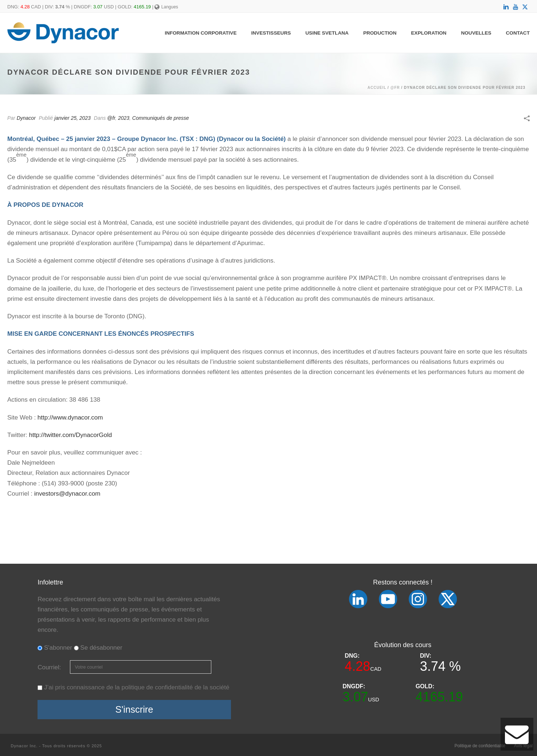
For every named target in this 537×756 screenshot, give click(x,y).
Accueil (377, 88)
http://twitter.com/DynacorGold (71, 435)
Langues (166, 7)
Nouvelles (476, 33)
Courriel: (50, 667)
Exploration (429, 33)
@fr (395, 88)
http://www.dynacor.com (70, 418)
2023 (124, 118)
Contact (518, 33)
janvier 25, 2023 (72, 118)
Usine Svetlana (327, 33)
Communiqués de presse (161, 118)
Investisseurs (271, 33)
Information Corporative (201, 33)
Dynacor (26, 118)
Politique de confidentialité (480, 746)
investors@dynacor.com (67, 494)
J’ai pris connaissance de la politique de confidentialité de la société (137, 687)
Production (380, 33)
